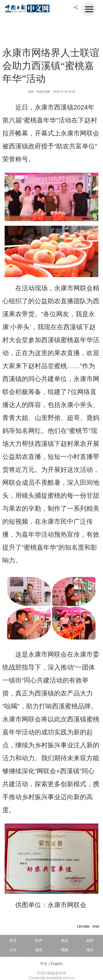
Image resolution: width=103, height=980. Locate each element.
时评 (39, 941)
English (57, 964)
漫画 (39, 950)
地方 (90, 950)
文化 (13, 950)
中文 (44, 964)
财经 (90, 941)
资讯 (64, 941)
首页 (13, 941)
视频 (64, 950)
